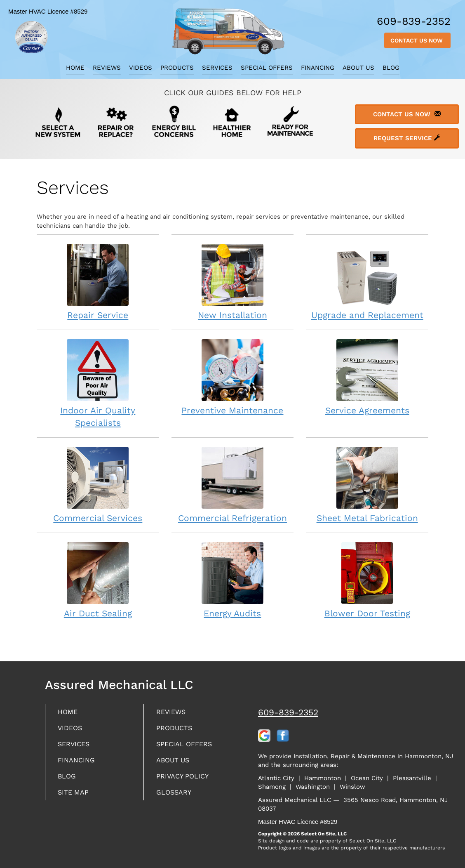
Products (177, 68)
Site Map (75, 797)
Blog (391, 68)
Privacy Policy (185, 780)
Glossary (176, 797)
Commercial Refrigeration (233, 485)
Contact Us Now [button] (417, 40)
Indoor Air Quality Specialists (98, 383)
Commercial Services (98, 485)
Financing (318, 68)
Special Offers (267, 68)
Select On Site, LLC (324, 834)
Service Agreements (367, 377)
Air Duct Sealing (98, 580)
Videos (141, 68)
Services (217, 68)
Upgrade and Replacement (367, 282)
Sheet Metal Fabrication (367, 485)
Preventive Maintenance (233, 377)
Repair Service (98, 282)
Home (75, 68)
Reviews (107, 68)
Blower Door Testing (367, 580)
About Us (358, 68)
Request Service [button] (407, 138)
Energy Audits (233, 580)
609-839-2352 (288, 712)
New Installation (233, 282)
